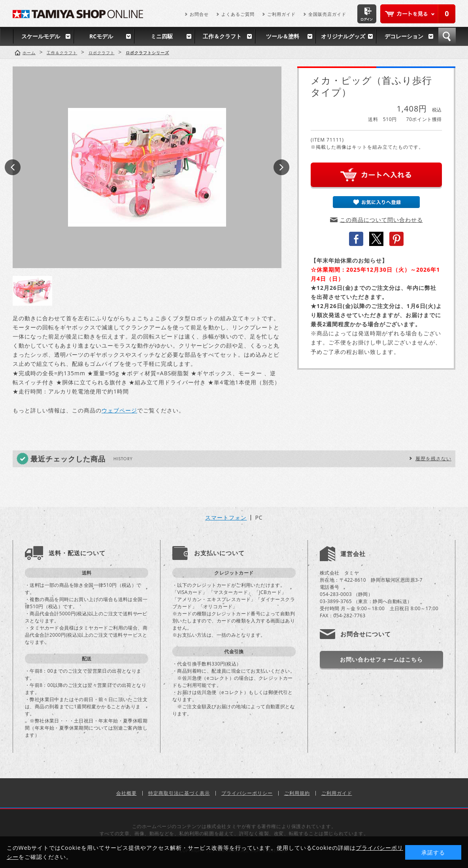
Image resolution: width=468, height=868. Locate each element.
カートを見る (418, 14)
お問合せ (199, 14)
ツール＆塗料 (283, 36)
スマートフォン (226, 518)
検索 (447, 36)
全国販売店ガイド (327, 14)
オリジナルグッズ (343, 36)
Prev (13, 167)
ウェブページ (119, 410)
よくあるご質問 (238, 14)
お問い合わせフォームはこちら (381, 659)
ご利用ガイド (281, 14)
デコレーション (404, 36)
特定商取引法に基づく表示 (179, 793)
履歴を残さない (433, 459)
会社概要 (126, 793)
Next (281, 167)
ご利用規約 (297, 793)
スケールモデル (41, 36)
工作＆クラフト (222, 36)
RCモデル (101, 36)
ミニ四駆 (162, 36)
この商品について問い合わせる (381, 220)
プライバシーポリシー (247, 793)
